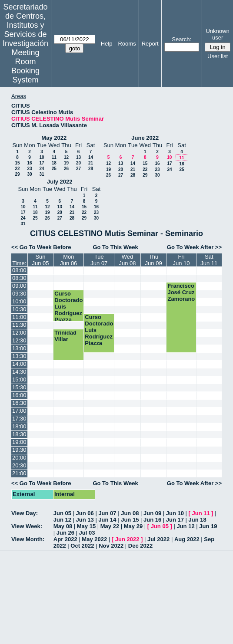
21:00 (19, 473)
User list (218, 56)
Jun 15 (130, 520)
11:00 (19, 317)
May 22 (110, 526)
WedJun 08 (128, 260)
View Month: (28, 539)
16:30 (19, 403)
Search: (181, 39)
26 (66, 169)
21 (91, 163)
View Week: (27, 526)
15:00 (19, 379)
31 (42, 174)
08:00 (19, 270)
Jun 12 (62, 520)
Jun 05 (62, 513)
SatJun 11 (209, 260)
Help (107, 44)
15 (17, 163)
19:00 (19, 442)
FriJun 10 (181, 260)
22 (17, 169)
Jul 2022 (158, 539)
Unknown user (217, 34)
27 (78, 169)
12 (66, 157)
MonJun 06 (68, 260)
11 (54, 157)
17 (42, 163)
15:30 (19, 387)
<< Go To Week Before (41, 247)
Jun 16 (152, 520)
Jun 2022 (127, 539)
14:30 (19, 372)
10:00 (19, 301)
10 (42, 157)
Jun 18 (198, 520)
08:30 (19, 278)
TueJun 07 (99, 260)
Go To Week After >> (194, 247)
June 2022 (145, 138)
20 (78, 163)
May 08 (63, 526)
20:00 (19, 458)
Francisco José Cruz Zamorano (181, 292)
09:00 (19, 286)
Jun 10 (175, 513)
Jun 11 (201, 513)
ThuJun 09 (154, 260)
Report (150, 44)
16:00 (19, 395)
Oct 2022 (82, 546)
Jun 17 (175, 520)
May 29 (133, 526)
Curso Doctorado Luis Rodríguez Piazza (68, 307)
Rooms (127, 44)
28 (91, 169)
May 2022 (54, 138)
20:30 (19, 465)
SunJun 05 (40, 260)
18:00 (19, 426)
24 (42, 169)
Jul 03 (87, 533)
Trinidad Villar (65, 336)
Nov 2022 (111, 546)
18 (54, 163)
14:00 (19, 364)
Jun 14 (107, 520)
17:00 (19, 411)
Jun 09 (152, 513)
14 (91, 157)
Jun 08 (130, 513)
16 (29, 163)
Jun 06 (85, 513)
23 (29, 169)
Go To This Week (115, 247)
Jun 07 (107, 513)
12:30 (19, 340)
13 (78, 157)
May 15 (86, 526)
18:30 (19, 434)
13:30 (19, 356)
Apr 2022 (65, 539)
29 (17, 174)
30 (29, 174)
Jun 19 (208, 526)
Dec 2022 (140, 546)
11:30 (19, 325)
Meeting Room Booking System (25, 66)
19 (66, 163)
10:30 (19, 309)
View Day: (25, 513)
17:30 (19, 419)
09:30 (19, 294)
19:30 (19, 450)
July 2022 (60, 182)
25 (54, 169)
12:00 (19, 333)
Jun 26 (65, 533)
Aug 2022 (187, 539)
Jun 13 (85, 520)
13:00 (19, 348)
